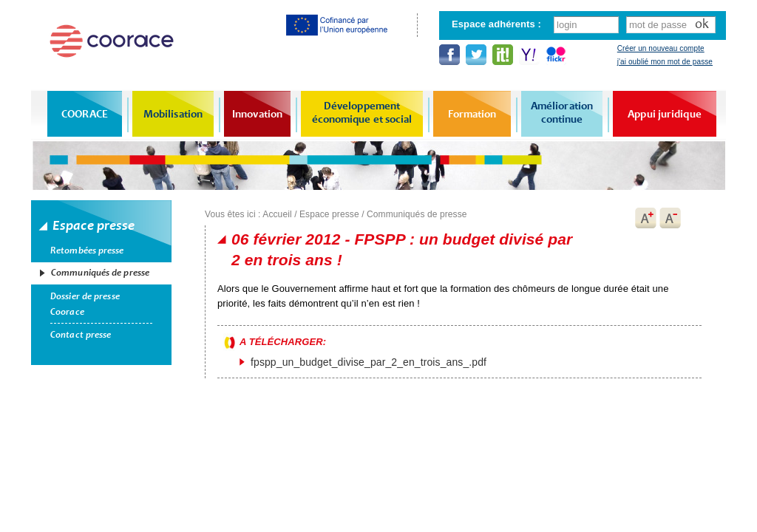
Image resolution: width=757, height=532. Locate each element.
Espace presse (329, 214)
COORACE (85, 114)
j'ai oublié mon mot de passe (665, 62)
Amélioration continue (562, 112)
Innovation (257, 114)
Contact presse (81, 335)
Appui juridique (665, 114)
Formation (472, 114)
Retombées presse (87, 250)
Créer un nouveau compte (661, 48)
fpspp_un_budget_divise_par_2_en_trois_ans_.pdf (369, 362)
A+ (645, 218)
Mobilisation (173, 114)
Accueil (277, 214)
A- (671, 218)
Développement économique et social (362, 112)
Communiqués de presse (100, 273)
